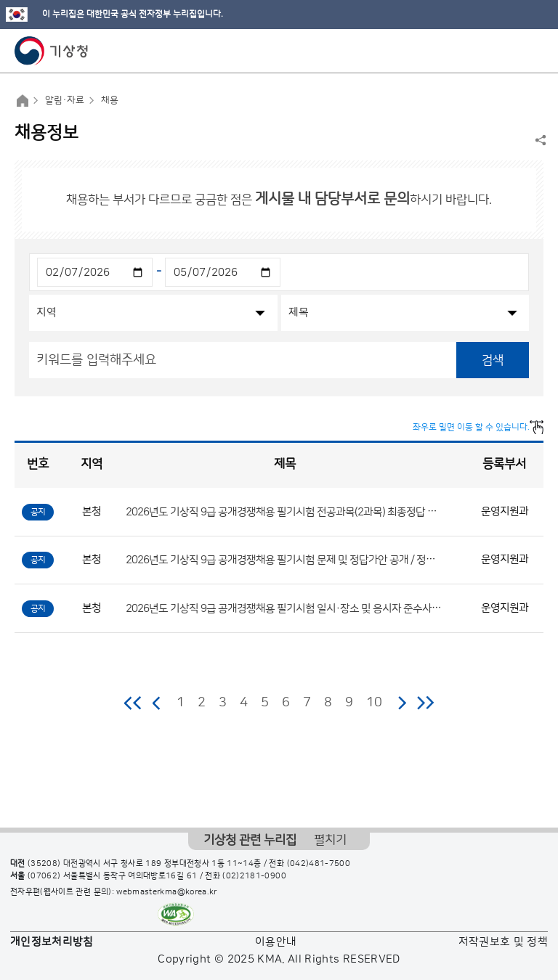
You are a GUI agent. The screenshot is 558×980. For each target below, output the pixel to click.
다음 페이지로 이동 (402, 703)
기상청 (52, 51)
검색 (493, 360)
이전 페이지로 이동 (157, 703)
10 (374, 703)
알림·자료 (65, 100)
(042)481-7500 (319, 864)
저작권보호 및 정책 (504, 942)
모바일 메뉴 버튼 (534, 51)
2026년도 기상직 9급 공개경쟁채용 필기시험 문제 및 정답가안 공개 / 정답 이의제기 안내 (311, 560)
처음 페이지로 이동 (133, 703)
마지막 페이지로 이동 (425, 703)
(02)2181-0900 (254, 876)
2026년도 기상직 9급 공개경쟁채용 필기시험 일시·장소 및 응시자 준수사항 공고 (294, 608)
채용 (110, 100)
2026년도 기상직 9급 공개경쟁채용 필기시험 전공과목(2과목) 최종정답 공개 (286, 511)
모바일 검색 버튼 (511, 51)
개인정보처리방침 (52, 942)
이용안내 (276, 942)
